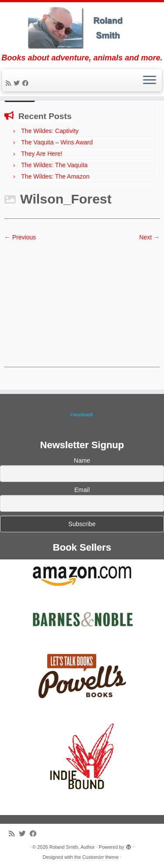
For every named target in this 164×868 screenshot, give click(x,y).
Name (82, 460)
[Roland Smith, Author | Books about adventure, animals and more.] (82, 28)
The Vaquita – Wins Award (57, 142)
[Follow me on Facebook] (27, 83)
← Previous (20, 237)
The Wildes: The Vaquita (54, 165)
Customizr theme (100, 857)
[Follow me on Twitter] (18, 83)
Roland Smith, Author (72, 847)
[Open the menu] (150, 81)
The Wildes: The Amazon (55, 176)
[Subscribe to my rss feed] (10, 83)
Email (82, 490)
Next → (149, 237)
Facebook (82, 415)
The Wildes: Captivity (50, 131)
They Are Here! (42, 154)
